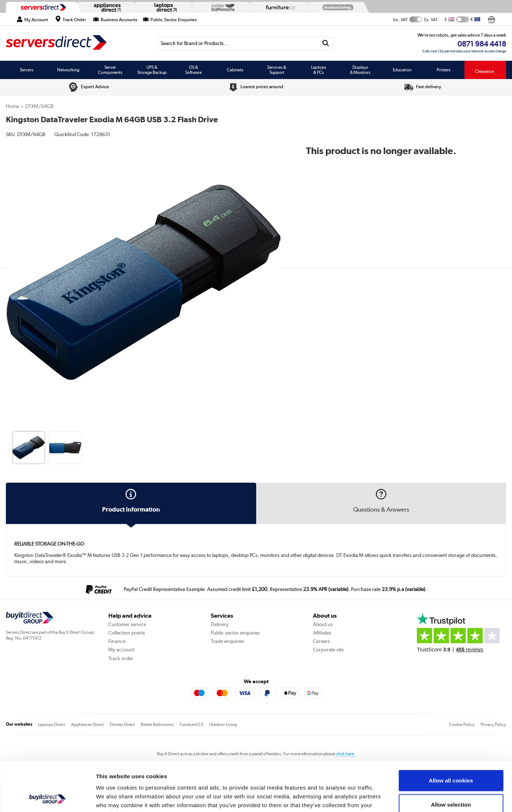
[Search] (238, 43)
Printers (444, 70)
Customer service (127, 624)
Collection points (127, 633)
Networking (68, 70)
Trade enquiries (227, 641)
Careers (321, 641)
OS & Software (193, 70)
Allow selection (451, 758)
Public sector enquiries (235, 633)
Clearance (484, 71)
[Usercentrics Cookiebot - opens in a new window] (47, 798)
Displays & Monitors (360, 70)
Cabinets (235, 70)
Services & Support (277, 70)
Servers (27, 70)
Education (402, 70)
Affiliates (322, 633)
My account (121, 650)
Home (12, 106)
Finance (117, 641)
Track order (121, 658)
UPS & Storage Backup (152, 70)
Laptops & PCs (319, 70)
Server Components (110, 70)
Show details (384, 798)
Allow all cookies (451, 734)
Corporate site (328, 650)
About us (323, 624)
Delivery (220, 624)
